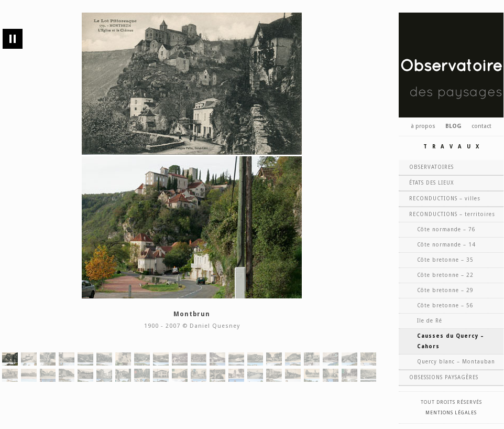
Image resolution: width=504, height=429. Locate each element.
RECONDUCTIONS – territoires (452, 214)
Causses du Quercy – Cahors (451, 341)
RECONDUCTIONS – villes (445, 199)
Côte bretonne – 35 (445, 260)
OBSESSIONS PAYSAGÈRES (444, 377)
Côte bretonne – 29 (445, 290)
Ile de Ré (430, 321)
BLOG (453, 126)
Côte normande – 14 (446, 245)
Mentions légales (451, 413)
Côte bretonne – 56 (445, 305)
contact (481, 126)
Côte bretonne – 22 (445, 275)
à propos (423, 126)
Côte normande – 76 (446, 229)
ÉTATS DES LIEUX (431, 183)
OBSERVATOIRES (431, 167)
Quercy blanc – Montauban (456, 362)
